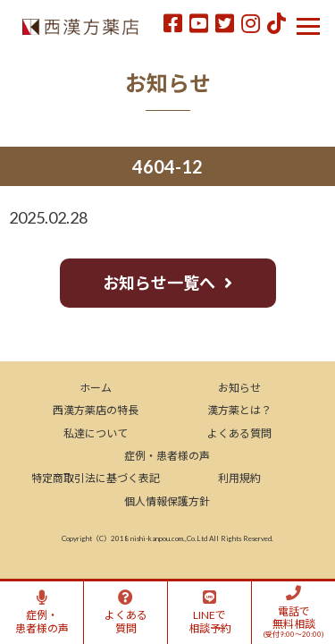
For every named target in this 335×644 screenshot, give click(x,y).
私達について (96, 433)
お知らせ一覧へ (159, 283)
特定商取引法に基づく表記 (96, 478)
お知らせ (239, 388)
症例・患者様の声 (167, 456)
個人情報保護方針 (167, 501)
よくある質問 (239, 433)
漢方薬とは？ (239, 410)
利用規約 (239, 478)
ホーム (96, 388)
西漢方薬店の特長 (96, 410)
